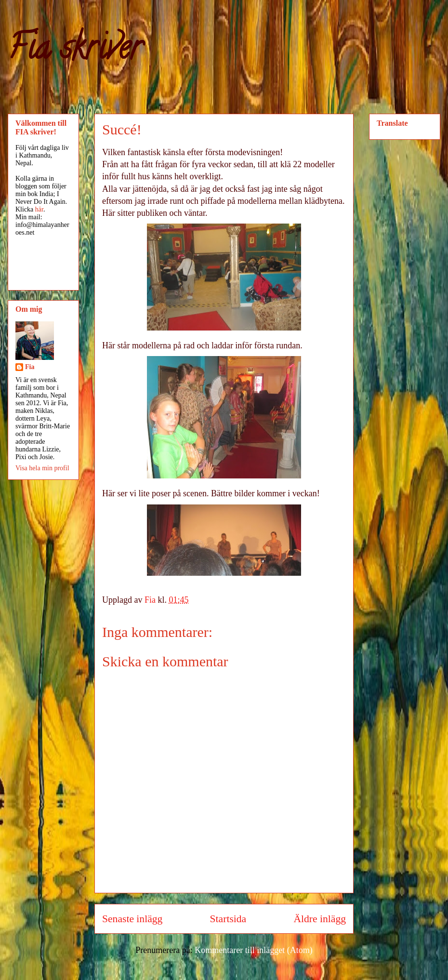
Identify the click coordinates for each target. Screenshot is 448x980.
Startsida (228, 919)
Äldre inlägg (320, 919)
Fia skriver (75, 51)
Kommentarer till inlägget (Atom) (253, 950)
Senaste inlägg (132, 919)
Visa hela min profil (42, 468)
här (39, 209)
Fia (30, 367)
